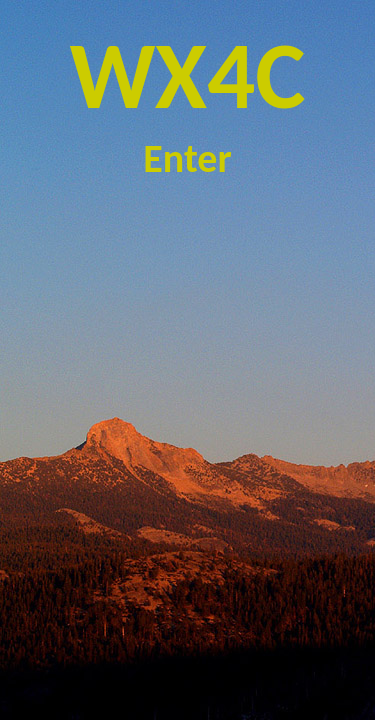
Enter (187, 158)
